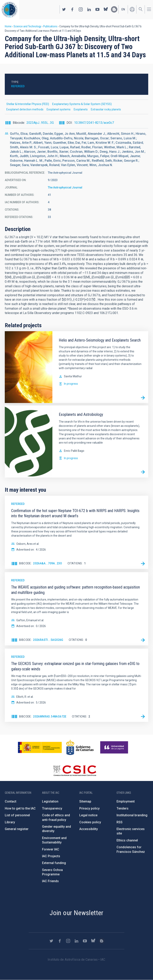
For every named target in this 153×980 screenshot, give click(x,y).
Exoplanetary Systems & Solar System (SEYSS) (82, 104)
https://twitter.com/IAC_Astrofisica (64, 9)
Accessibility (89, 829)
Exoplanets (81, 109)
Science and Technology (27, 26)
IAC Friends (50, 881)
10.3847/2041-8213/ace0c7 (94, 123)
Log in (132, 9)
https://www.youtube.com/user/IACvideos (97, 9)
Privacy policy (89, 808)
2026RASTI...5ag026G (48, 640)
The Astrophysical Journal (65, 187)
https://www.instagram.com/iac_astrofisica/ (81, 9)
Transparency (52, 808)
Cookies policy (90, 822)
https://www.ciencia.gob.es (40, 747)
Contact (11, 801)
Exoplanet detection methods (25, 109)
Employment (126, 801)
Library (10, 822)
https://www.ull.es (115, 747)
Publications (50, 26)
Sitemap (85, 801)
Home (8, 26)
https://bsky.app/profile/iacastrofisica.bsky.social (106, 9)
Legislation (50, 801)
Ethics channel (127, 840)
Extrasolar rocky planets (106, 109)
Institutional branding (132, 815)
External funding (54, 863)
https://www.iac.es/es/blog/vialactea (114, 9)
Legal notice (88, 815)
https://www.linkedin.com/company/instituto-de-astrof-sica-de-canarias (89, 9)
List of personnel (17, 815)
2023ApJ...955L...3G (40, 123)
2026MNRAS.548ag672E (50, 716)
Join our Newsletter (76, 913)
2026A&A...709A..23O (48, 563)
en (123, 9)
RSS (120, 822)
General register (17, 829)
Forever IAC (51, 849)
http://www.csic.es (75, 771)
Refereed (18, 86)
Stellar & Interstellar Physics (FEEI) (28, 104)
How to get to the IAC (20, 808)
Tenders (123, 808)
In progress (71, 384)
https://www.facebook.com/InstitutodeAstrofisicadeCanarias (72, 9)
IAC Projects (51, 856)
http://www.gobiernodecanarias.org (80, 747)
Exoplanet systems (59, 109)
